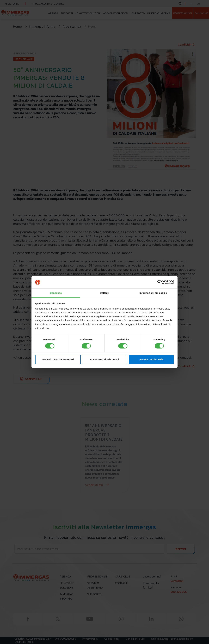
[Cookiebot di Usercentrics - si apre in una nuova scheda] (160, 282)
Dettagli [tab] (104, 293)
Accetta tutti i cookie (151, 359)
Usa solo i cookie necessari (58, 359)
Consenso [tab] (56, 293)
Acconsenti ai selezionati (104, 359)
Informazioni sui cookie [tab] (153, 293)
